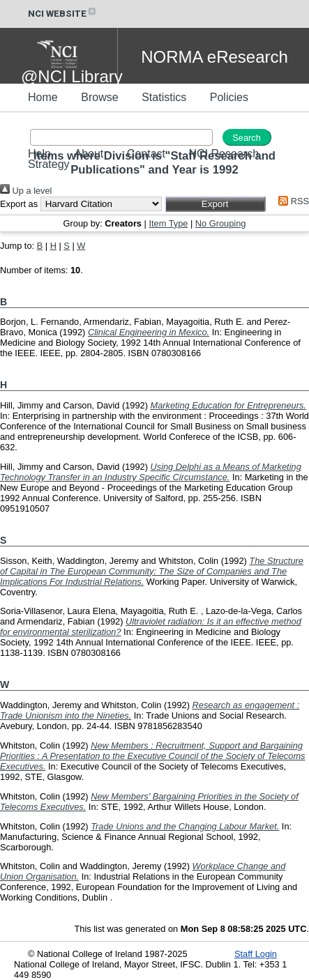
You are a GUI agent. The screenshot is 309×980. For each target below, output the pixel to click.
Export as (19, 204)
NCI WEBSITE (63, 14)
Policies (229, 97)
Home (43, 97)
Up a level (26, 191)
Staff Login (256, 954)
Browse (99, 97)
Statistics (164, 97)
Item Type (168, 223)
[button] (215, 204)
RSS (292, 201)
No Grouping (221, 223)
